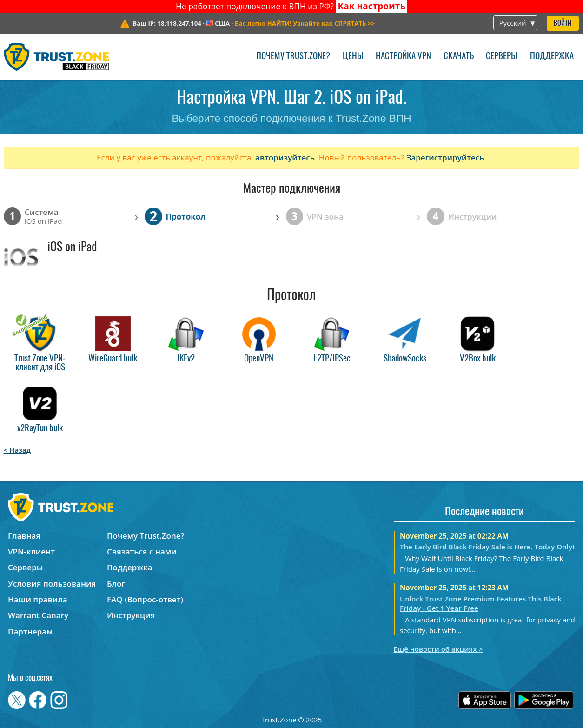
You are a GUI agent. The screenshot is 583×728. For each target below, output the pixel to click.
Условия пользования (52, 584)
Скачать (459, 57)
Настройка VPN (403, 57)
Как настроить (371, 6)
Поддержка (552, 57)
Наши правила (38, 599)
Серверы (502, 57)
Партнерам (30, 631)
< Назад (17, 450)
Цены (353, 57)
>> (305, 23)
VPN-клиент (31, 551)
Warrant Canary (38, 615)
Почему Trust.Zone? (293, 57)
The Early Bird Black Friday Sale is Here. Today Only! (487, 547)
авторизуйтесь (285, 157)
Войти (563, 23)
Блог (116, 584)
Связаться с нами (142, 551)
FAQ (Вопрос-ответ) (145, 599)
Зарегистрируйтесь (445, 157)
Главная (24, 536)
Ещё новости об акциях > (438, 649)
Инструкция (131, 615)
